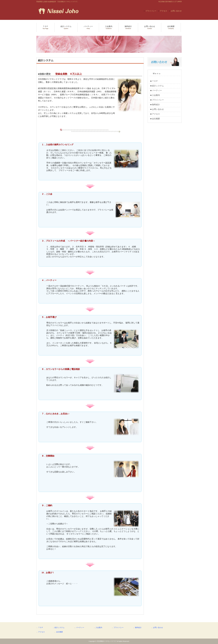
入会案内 (99, 627)
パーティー (80, 627)
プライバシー (151, 11)
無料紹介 (138, 627)
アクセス (163, 11)
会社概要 (59, 632)
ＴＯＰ (41, 627)
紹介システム (59, 627)
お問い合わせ (176, 11)
